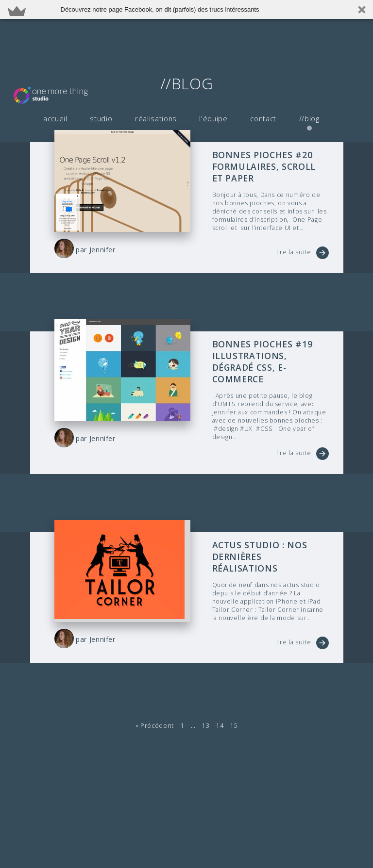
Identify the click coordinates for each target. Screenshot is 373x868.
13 (206, 698)
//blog (305, 61)
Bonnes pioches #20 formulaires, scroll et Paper (269, 166)
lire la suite (294, 251)
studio (100, 61)
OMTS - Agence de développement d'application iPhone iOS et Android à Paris (66, 38)
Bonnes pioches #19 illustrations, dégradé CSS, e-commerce (270, 353)
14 (219, 698)
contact (259, 61)
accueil (55, 61)
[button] (186, 9)
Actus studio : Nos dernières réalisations (270, 536)
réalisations (153, 61)
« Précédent (154, 698)
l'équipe (210, 61)
